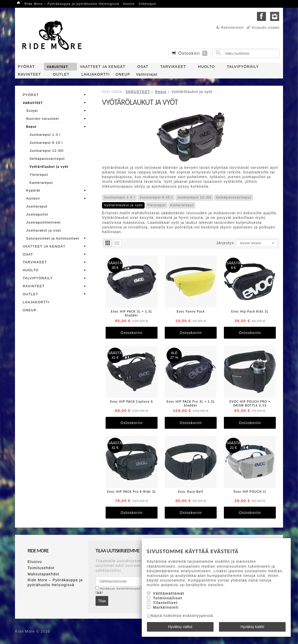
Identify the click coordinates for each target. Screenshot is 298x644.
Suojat (32, 111)
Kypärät (33, 190)
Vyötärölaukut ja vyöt (123, 205)
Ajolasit (33, 198)
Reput (31, 127)
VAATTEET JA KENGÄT (103, 67)
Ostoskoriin (132, 333)
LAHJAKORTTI (96, 74)
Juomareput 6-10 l (156, 197)
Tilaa (102, 601)
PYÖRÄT (26, 67)
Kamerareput (182, 205)
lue (99, 592)
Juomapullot (37, 214)
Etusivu (35, 562)
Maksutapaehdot (44, 574)
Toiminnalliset (167, 598)
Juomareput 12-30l (194, 197)
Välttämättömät (168, 593)
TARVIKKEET (173, 67)
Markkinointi (166, 607)
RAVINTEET (29, 74)
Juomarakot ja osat (44, 230)
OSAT (143, 67)
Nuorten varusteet (42, 119)
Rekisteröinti (232, 28)
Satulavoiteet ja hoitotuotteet (53, 238)
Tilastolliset (165, 603)
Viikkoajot (147, 4)
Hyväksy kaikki (252, 627)
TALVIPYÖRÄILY (243, 67)
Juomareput (37, 206)
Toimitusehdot (41, 568)
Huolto (129, 4)
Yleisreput (156, 205)
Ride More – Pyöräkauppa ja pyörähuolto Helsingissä (72, 4)
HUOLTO (206, 67)
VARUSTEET (57, 67)
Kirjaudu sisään (266, 28)
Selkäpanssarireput (234, 197)
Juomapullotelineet (43, 222)
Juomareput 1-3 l (120, 197)
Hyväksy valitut (180, 627)
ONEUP (123, 74)
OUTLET (61, 74)
